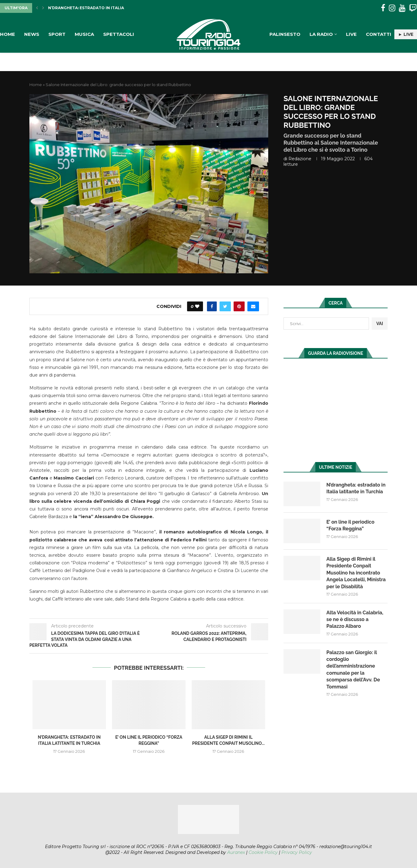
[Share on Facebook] (212, 306)
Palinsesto (285, 34)
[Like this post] (197, 306)
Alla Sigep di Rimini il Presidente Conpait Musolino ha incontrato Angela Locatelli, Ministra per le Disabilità (356, 573)
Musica (84, 34)
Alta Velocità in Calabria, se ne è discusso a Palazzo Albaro (355, 620)
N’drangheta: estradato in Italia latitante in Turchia (110, 8)
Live (351, 34)
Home (8, 34)
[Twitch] (413, 8)
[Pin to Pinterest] (239, 306)
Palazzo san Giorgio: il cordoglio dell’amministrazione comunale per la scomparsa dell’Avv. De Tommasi (353, 670)
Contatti (379, 34)
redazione (300, 159)
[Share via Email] (253, 306)
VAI (380, 324)
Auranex (236, 852)
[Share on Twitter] (225, 306)
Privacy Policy (297, 852)
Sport (57, 34)
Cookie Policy (263, 852)
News (32, 34)
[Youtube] (402, 8)
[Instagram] (392, 8)
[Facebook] (383, 8)
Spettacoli (119, 34)
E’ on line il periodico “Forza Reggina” (350, 525)
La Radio (321, 34)
